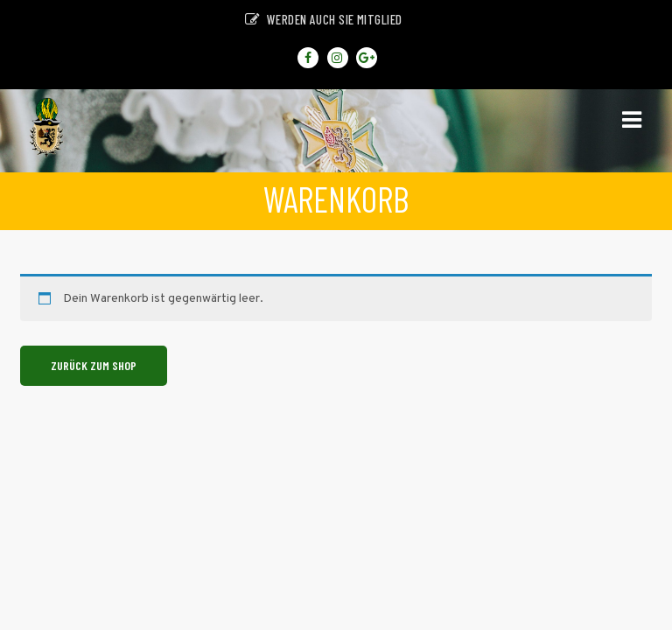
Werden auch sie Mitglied (323, 19)
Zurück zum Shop (94, 365)
